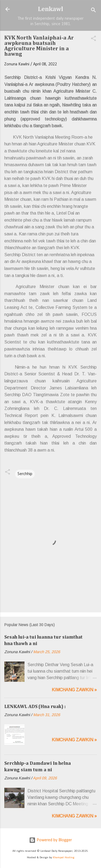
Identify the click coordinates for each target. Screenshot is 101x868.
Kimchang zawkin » (74, 690)
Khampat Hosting (64, 858)
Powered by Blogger (50, 840)
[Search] (93, 11)
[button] (93, 39)
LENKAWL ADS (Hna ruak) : (35, 707)
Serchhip (25, 474)
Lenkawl (51, 9)
